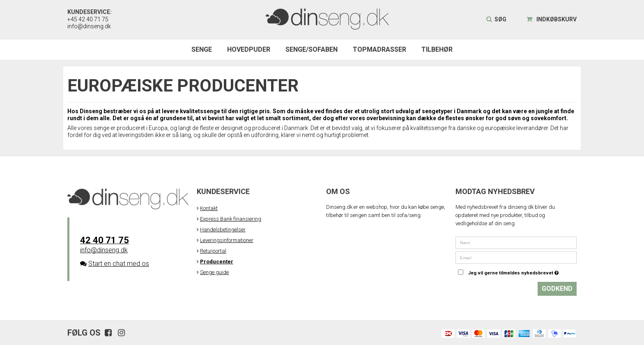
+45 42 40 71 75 (88, 19)
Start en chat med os (119, 264)
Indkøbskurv (552, 19)
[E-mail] (516, 257)
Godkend (557, 289)
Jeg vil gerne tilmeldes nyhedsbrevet (522, 271)
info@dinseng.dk (89, 26)
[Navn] (516, 242)
